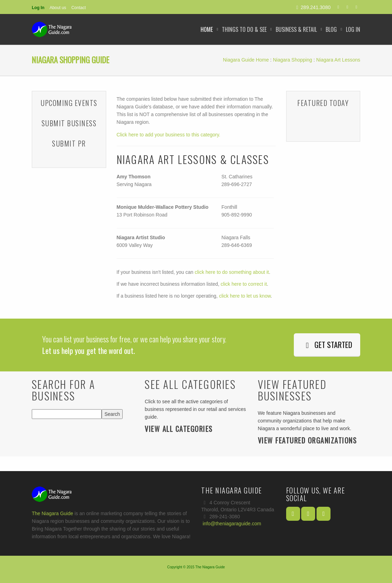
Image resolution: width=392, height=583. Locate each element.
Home (207, 29)
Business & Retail (296, 29)
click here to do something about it (232, 272)
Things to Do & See (244, 29)
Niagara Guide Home (246, 60)
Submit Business (69, 123)
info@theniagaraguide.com (232, 524)
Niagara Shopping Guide (71, 60)
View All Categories (179, 429)
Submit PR (69, 143)
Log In (38, 8)
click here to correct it (244, 284)
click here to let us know (245, 296)
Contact (78, 8)
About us (58, 8)
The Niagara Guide (52, 513)
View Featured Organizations (307, 440)
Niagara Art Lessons (338, 60)
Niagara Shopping (292, 60)
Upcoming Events (69, 103)
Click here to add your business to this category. (169, 135)
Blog (331, 29)
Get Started (327, 344)
